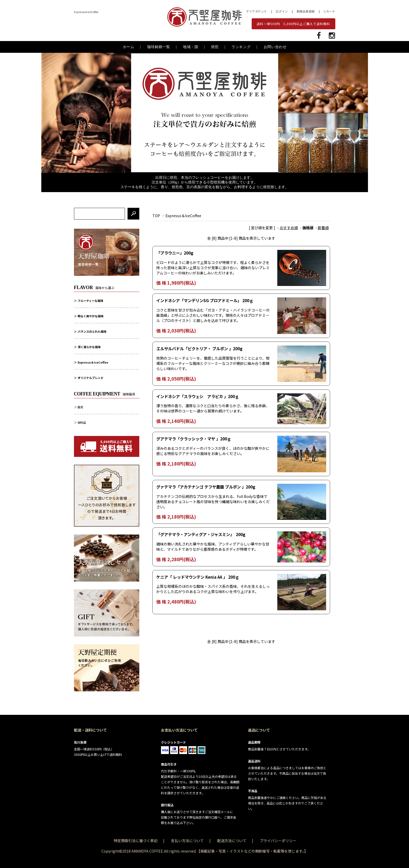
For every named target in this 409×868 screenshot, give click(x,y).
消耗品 (82, 422)
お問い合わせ (275, 47)
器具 (80, 407)
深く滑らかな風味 (89, 347)
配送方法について (232, 841)
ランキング (241, 47)
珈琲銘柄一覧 (159, 47)
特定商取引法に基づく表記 (136, 841)
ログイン (282, 11)
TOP (156, 216)
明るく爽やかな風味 (91, 316)
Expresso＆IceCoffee (183, 216)
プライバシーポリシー (278, 841)
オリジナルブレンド (91, 378)
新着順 (323, 228)
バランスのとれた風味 (92, 331)
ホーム (129, 47)
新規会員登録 (306, 11)
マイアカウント (257, 11)
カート (329, 11)
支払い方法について (187, 841)
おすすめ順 (289, 228)
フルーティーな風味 (90, 301)
